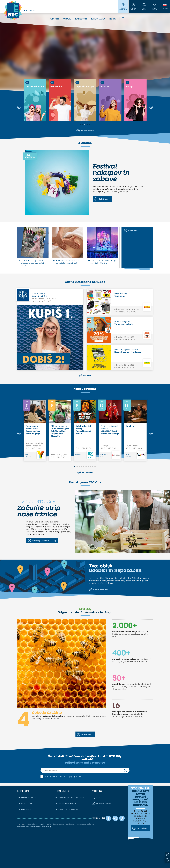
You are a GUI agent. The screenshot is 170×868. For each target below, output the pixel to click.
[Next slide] (151, 433)
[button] (81, 125)
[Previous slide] (19, 433)
